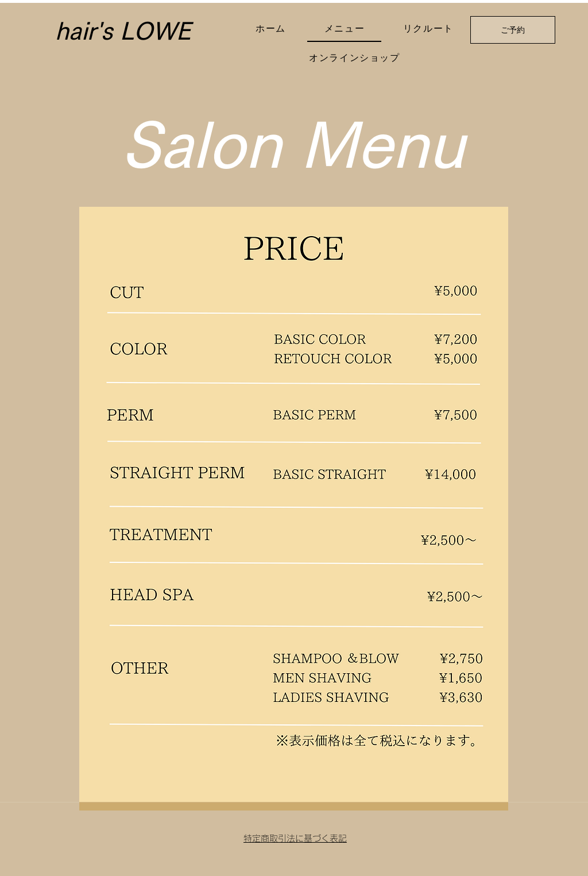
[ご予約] (513, 30)
